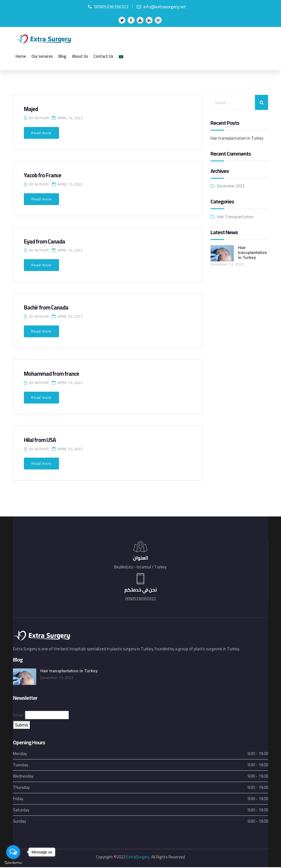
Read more (41, 133)
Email (19, 716)
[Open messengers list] (13, 852)
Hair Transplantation (235, 217)
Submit (22, 726)
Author (42, 118)
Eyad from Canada (45, 242)
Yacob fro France (43, 175)
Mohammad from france (52, 374)
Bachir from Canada (47, 308)
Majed (31, 109)
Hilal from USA (40, 440)
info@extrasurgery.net (161, 7)
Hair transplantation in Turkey (237, 138)
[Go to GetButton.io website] (13, 863)
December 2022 (231, 186)
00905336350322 (108, 7)
